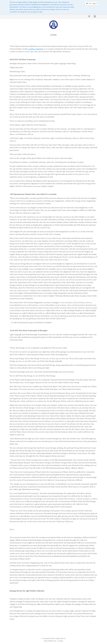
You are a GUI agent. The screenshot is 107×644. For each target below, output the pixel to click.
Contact (61, 641)
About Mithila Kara (50, 641)
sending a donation (36, 49)
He (53, 35)
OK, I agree (92, 3)
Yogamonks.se (61, 638)
